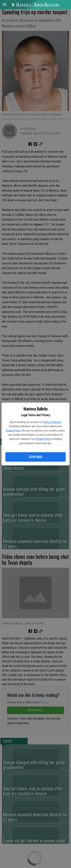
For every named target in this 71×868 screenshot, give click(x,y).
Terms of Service (52, 422)
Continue (35, 457)
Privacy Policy (13, 431)
